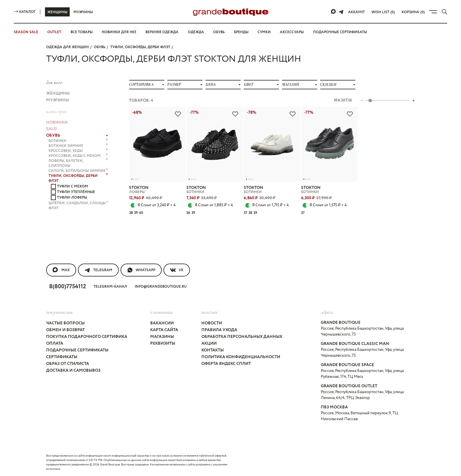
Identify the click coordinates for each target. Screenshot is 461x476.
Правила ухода (219, 330)
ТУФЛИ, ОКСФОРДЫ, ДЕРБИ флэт (140, 47)
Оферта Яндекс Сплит (226, 364)
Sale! (52, 129)
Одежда (196, 32)
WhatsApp (141, 270)
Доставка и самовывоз (73, 371)
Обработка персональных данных (242, 337)
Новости (212, 323)
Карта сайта (164, 330)
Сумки (264, 32)
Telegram (98, 270)
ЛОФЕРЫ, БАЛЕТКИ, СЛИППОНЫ (78, 163)
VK (177, 270)
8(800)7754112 (67, 287)
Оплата (55, 343)
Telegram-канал (110, 287)
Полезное (210, 312)
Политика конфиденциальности (241, 357)
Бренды (241, 32)
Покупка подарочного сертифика (87, 337)
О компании (161, 312)
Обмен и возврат (65, 330)
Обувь (219, 32)
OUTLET (54, 32)
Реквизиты (163, 343)
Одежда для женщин (67, 47)
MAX (61, 270)
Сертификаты (62, 357)
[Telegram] (341, 12)
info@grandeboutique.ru (161, 287)
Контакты (213, 350)
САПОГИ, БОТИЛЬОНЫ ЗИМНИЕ (78, 171)
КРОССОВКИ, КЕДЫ (78, 151)
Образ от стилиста (68, 364)
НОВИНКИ (57, 123)
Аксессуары (292, 32)
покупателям (59, 312)
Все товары (82, 32)
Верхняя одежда (162, 32)
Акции (209, 343)
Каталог (25, 12)
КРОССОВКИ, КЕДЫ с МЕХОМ (78, 156)
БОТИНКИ (78, 141)
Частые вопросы (65, 323)
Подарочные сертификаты (340, 32)
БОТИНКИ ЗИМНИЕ (78, 146)
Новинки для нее (119, 32)
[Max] (334, 12)
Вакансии (162, 323)
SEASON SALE (26, 32)
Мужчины (83, 12)
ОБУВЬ (100, 47)
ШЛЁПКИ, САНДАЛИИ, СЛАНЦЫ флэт (78, 206)
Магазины (162, 337)
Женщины (57, 12)
